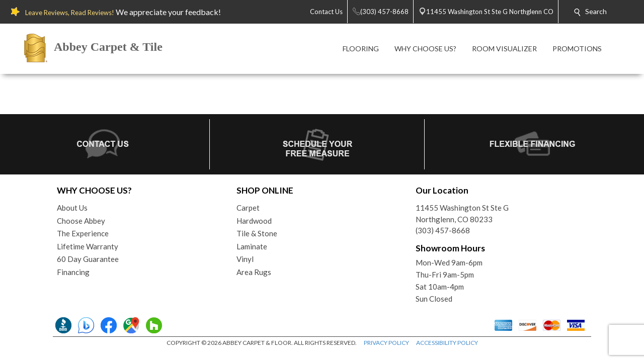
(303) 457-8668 (443, 230)
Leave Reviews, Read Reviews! (70, 13)
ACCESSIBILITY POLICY (447, 343)
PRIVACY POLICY (386, 343)
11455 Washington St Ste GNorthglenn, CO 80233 (462, 213)
